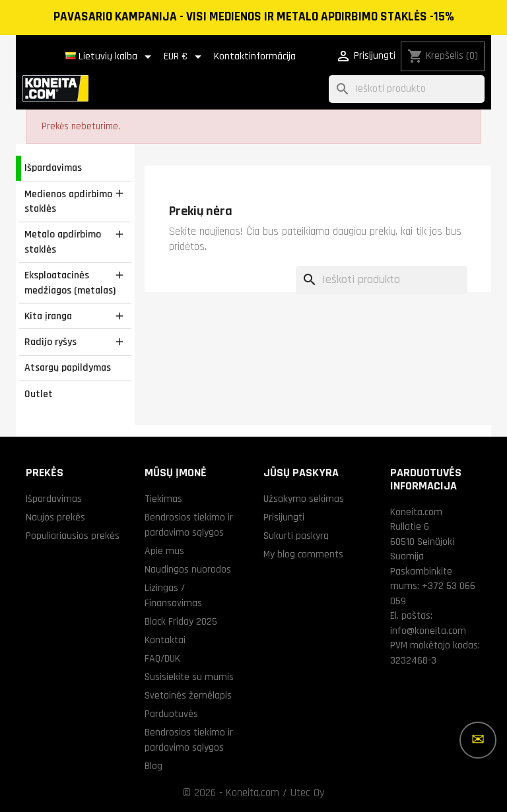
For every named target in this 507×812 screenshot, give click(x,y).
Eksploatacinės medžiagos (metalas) (70, 283)
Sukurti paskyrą (296, 536)
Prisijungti (284, 517)
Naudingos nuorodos (188, 569)
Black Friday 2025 (181, 621)
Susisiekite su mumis (189, 677)
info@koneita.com (428, 631)
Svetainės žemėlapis (188, 695)
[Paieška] (407, 89)
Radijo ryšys (51, 342)
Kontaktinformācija (255, 56)
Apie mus (164, 551)
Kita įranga (48, 316)
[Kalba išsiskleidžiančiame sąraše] (111, 57)
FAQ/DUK (162, 658)
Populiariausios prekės (73, 536)
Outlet (39, 394)
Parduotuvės (171, 714)
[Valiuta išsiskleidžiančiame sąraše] (185, 57)
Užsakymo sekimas (304, 499)
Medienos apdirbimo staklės (68, 202)
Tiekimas (163, 499)
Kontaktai (165, 640)
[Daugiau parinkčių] (478, 740)
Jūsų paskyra (301, 473)
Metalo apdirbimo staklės (63, 242)
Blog (153, 766)
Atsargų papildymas (68, 367)
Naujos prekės (55, 517)
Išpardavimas (53, 168)
